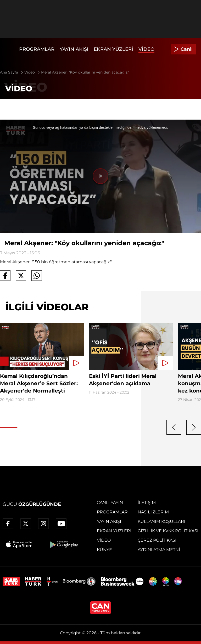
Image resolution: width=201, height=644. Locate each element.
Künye (104, 550)
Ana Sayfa (12, 72)
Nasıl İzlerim (153, 512)
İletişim (147, 503)
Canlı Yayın (110, 503)
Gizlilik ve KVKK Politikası (168, 531)
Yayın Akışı (74, 49)
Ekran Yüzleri (113, 49)
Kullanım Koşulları (161, 521)
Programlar (37, 49)
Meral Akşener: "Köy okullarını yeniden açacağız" (85, 72)
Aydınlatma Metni (159, 550)
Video (146, 49)
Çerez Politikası (157, 540)
